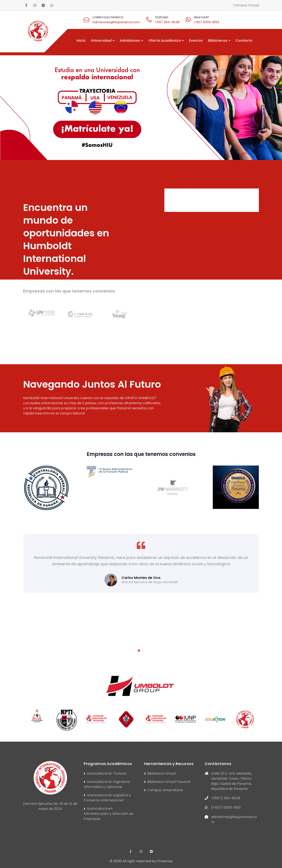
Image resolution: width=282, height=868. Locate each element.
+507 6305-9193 (207, 22)
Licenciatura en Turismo (107, 773)
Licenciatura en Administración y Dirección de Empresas (109, 814)
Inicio (81, 41)
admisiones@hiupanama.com (116, 22)
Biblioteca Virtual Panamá (169, 782)
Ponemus (165, 861)
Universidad (101, 41)
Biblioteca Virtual (161, 773)
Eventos (196, 41)
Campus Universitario (165, 790)
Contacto (244, 41)
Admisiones (130, 41)
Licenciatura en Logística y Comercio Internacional (107, 798)
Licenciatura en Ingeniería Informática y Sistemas (107, 784)
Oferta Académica (164, 41)
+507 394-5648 (167, 22)
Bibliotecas (218, 41)
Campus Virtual (246, 5)
